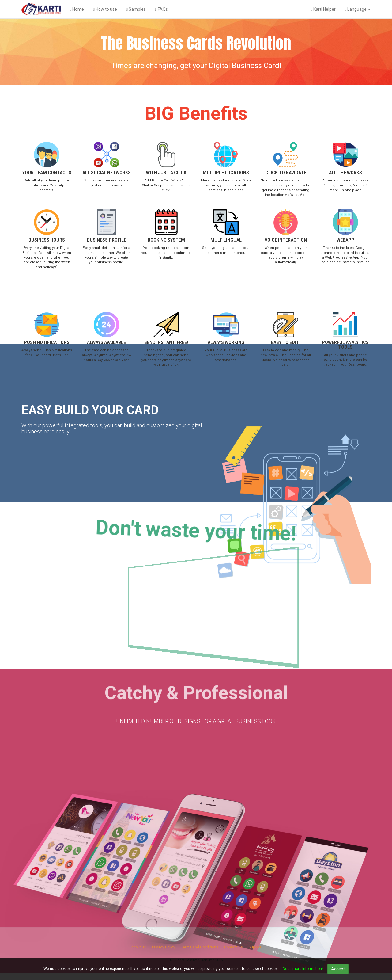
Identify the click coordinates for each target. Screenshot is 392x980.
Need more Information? (303, 969)
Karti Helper (323, 9)
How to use (105, 9)
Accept (338, 969)
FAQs (161, 9)
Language (358, 9)
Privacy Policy (164, 947)
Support (255, 947)
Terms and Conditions (200, 947)
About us (139, 947)
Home (77, 9)
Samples (136, 9)
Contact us (234, 947)
